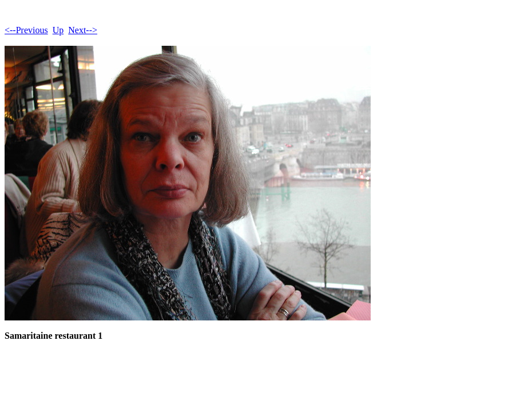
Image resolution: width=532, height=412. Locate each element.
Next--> (83, 30)
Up (58, 30)
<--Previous (26, 30)
